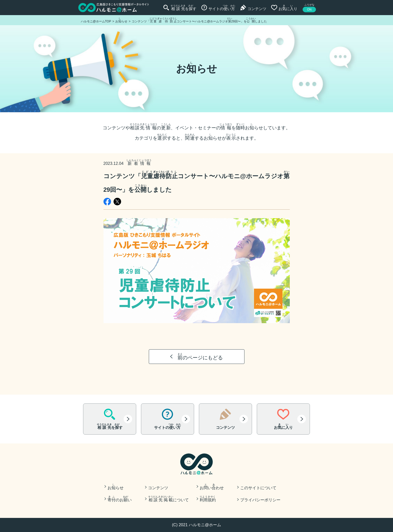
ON (309, 10)
